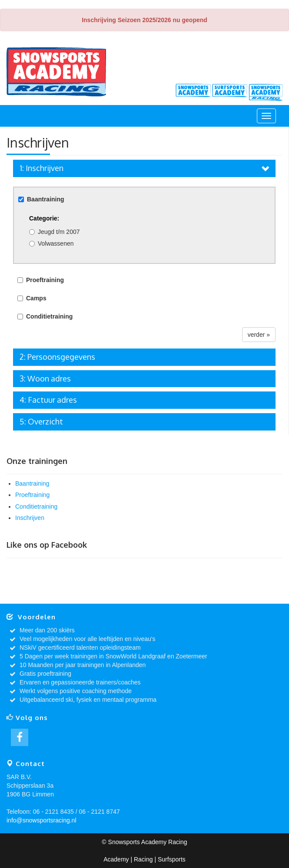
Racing (266, 92)
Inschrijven (30, 518)
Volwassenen (56, 243)
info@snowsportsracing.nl (42, 820)
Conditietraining (36, 506)
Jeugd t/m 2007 (59, 232)
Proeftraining (32, 495)
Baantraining (32, 483)
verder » (259, 335)
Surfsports (230, 92)
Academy (193, 92)
